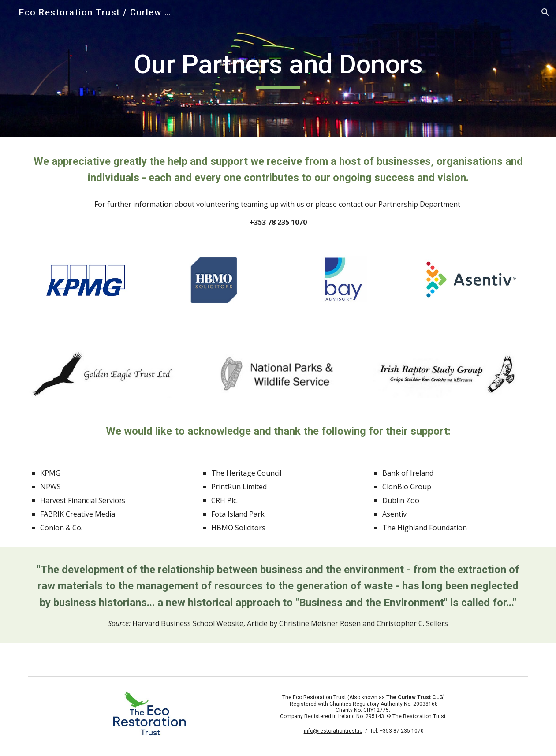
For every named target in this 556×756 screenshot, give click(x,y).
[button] (545, 12)
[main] (278, 68)
